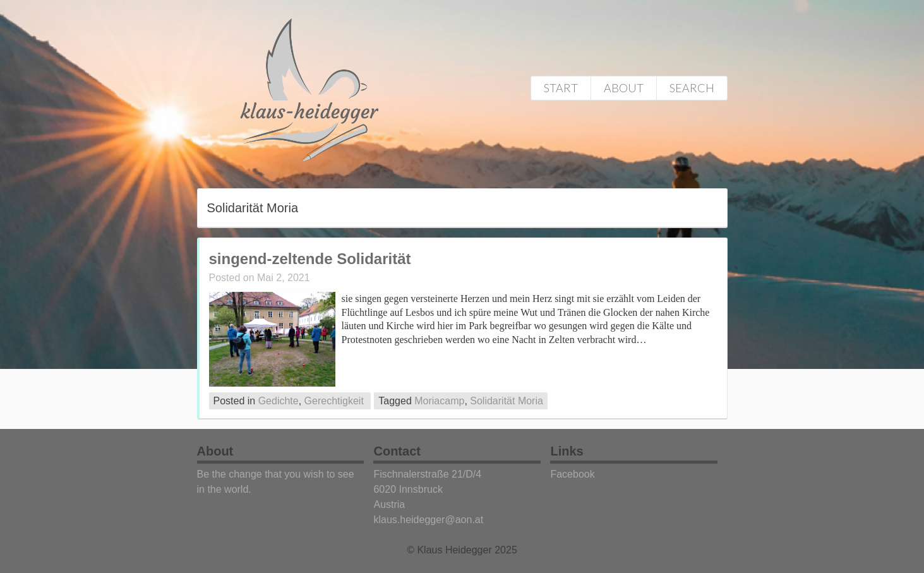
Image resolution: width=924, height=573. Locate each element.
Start (561, 88)
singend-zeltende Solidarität (310, 259)
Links (567, 451)
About (624, 88)
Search (692, 88)
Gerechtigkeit (334, 401)
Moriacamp (439, 401)
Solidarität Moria (507, 401)
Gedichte (279, 401)
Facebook (572, 474)
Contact (397, 451)
